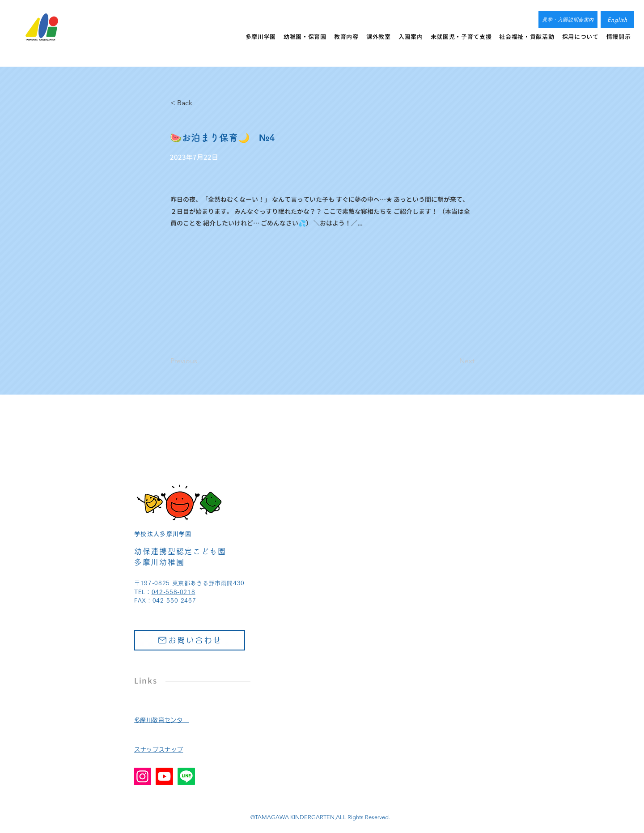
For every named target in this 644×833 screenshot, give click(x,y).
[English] (617, 19)
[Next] (452, 361)
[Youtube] (164, 776)
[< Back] (200, 103)
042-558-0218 (174, 592)
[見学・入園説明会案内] (568, 19)
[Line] (186, 776)
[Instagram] (142, 776)
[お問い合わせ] (190, 640)
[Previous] (200, 361)
